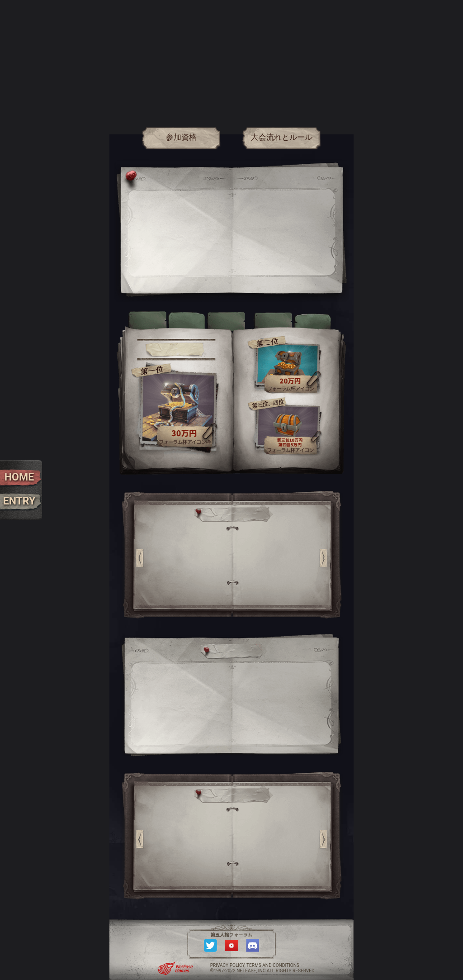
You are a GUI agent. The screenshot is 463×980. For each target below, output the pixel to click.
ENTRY (19, 501)
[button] (140, 558)
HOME (19, 477)
